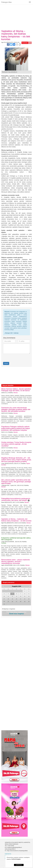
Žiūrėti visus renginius (16, 614)
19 (12, 599)
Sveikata (4, 543)
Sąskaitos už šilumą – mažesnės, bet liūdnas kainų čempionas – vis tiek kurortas (16, 520)
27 (16, 601)
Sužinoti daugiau (16, 859)
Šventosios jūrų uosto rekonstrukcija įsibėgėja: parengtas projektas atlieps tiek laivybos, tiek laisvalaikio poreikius (16, 409)
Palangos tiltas (6, 2)
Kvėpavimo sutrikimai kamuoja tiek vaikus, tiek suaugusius (16, 539)
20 (16, 599)
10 (4, 596)
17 (4, 599)
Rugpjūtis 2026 (17, 586)
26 (12, 601)
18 (8, 599)
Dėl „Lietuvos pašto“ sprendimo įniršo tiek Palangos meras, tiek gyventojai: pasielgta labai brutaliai (16, 482)
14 (21, 596)
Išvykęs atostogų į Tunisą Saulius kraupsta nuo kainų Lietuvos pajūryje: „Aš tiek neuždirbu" (16, 444)
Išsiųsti (6, 363)
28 (21, 601)
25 (8, 601)
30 (29, 601)
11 (8, 596)
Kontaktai (8, 854)
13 (16, 596)
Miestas (16, 393)
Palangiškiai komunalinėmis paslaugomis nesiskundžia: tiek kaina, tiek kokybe (16, 499)
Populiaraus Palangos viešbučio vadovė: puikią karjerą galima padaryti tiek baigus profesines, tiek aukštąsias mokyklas (16, 428)
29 (25, 601)
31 (4, 604)
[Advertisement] (16, 16)
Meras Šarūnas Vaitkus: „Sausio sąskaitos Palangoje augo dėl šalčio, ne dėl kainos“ (16, 390)
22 (25, 599)
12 (12, 596)
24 (4, 601)
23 (29, 599)
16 (29, 596)
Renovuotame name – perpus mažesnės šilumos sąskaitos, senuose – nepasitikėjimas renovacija (16, 561)
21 (21, 599)
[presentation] (13, 358)
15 (25, 596)
